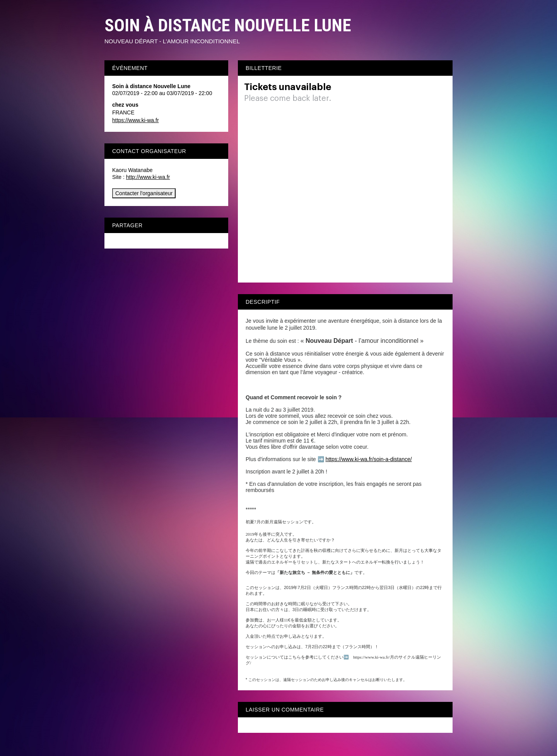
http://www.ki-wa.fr (148, 177)
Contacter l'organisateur (144, 193)
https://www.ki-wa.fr (136, 120)
